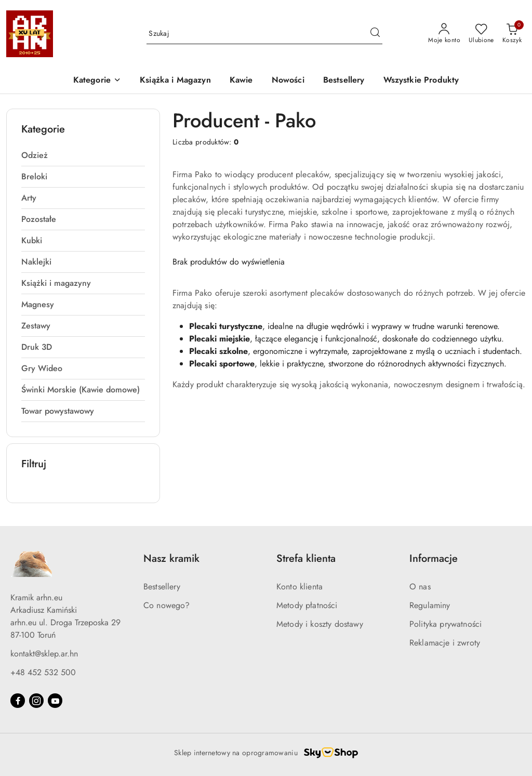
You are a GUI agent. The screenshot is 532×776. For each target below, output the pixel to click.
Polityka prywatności (445, 624)
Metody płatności (307, 605)
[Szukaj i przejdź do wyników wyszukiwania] (375, 34)
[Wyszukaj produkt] (264, 34)
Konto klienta (300, 587)
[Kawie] (241, 81)
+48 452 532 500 (43, 672)
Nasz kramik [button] (171, 558)
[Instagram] (36, 701)
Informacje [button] (434, 558)
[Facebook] (18, 701)
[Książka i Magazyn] (175, 81)
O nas (420, 587)
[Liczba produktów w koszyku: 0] (512, 34)
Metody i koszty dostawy (320, 624)
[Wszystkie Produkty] (421, 81)
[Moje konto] (444, 34)
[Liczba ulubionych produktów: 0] (481, 34)
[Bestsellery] (344, 81)
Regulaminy (430, 605)
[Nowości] (288, 81)
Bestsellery (162, 587)
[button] (97, 81)
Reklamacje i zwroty (445, 643)
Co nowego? (167, 605)
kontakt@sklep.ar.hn (44, 654)
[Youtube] (55, 701)
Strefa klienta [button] (306, 558)
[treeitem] (83, 155)
